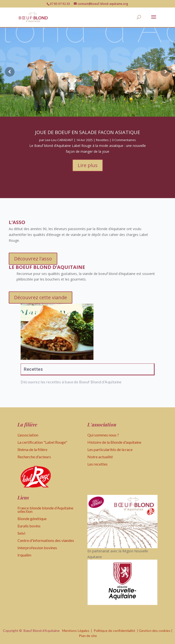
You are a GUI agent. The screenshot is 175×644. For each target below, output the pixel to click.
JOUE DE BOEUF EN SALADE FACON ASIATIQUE (87, 136)
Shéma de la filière (33, 449)
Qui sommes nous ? (103, 435)
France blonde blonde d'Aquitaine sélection (45, 510)
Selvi (21, 533)
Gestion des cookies (155, 631)
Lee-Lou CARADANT (59, 144)
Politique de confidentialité (115, 631)
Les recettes (97, 464)
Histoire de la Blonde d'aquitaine (114, 442)
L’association (28, 435)
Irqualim (24, 555)
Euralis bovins (29, 526)
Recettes (102, 144)
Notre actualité (100, 457)
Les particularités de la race (110, 449)
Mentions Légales (76, 631)
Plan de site (88, 636)
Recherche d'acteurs (34, 457)
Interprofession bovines (37, 548)
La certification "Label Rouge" (42, 442)
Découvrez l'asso (33, 259)
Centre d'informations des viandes (46, 540)
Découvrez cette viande (41, 297)
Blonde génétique (32, 519)
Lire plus (88, 169)
